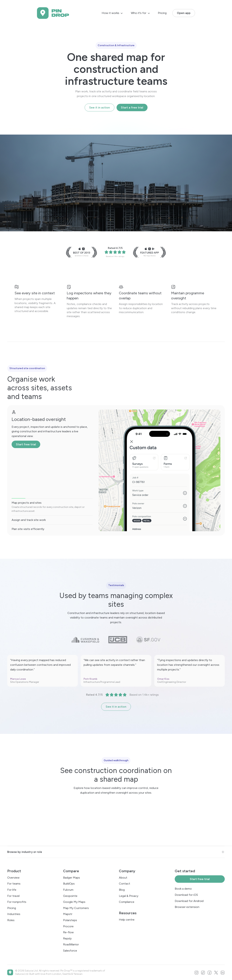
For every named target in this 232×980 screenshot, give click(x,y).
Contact (125, 884)
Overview (13, 878)
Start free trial (26, 444)
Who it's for (139, 13)
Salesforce (70, 951)
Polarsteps (70, 920)
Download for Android (189, 901)
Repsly (67, 938)
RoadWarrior (71, 944)
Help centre (127, 920)
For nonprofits (17, 902)
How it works (110, 13)
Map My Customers (76, 908)
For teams (14, 884)
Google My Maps (74, 902)
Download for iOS (186, 895)
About (123, 878)
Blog (122, 890)
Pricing (162, 13)
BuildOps (69, 884)
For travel (13, 896)
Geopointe (70, 896)
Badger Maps (72, 878)
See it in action (100, 107)
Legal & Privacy (129, 896)
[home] (53, 13)
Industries (14, 914)
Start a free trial (132, 107)
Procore (68, 926)
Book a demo (183, 889)
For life (12, 890)
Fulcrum (68, 890)
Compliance (127, 902)
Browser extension (187, 907)
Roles (11, 920)
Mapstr (68, 914)
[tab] (52, 506)
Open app (184, 13)
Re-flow (68, 932)
